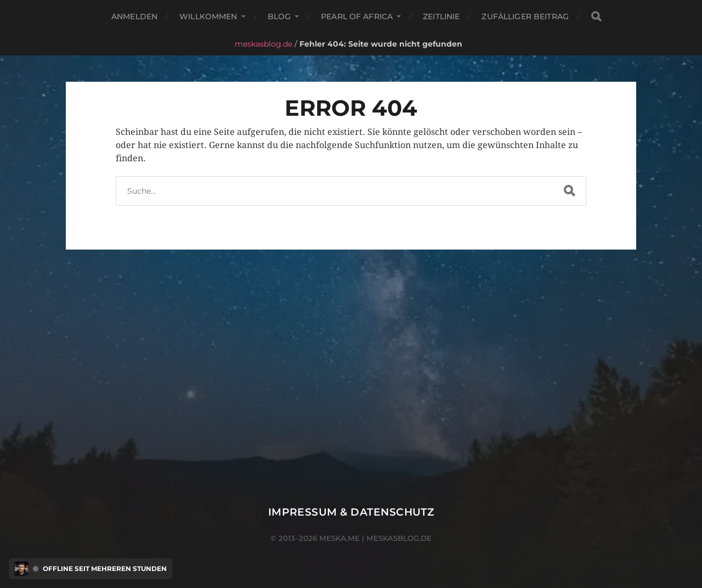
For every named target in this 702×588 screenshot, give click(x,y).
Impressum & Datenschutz (351, 512)
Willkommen (208, 16)
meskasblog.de (264, 44)
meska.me (339, 538)
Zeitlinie (441, 16)
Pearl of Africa (357, 16)
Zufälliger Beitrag (525, 16)
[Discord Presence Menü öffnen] (21, 569)
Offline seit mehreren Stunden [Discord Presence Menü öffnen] (105, 569)
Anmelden (134, 16)
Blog (279, 16)
